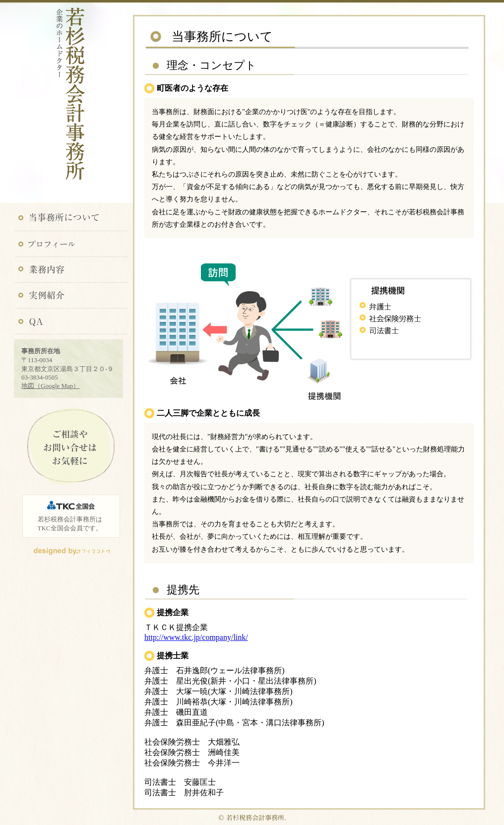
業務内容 (71, 270)
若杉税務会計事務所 (71, 100)
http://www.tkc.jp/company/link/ (196, 637)
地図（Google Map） (50, 386)
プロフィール (71, 244)
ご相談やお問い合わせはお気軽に (71, 447)
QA (71, 322)
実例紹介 (71, 296)
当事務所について (71, 217)
